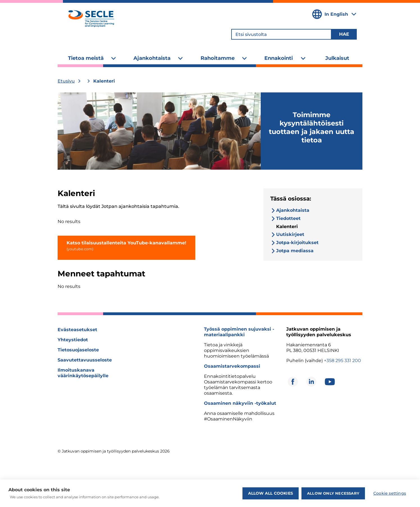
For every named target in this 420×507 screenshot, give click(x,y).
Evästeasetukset (77, 330)
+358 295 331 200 (342, 361)
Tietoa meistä (86, 58)
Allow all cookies (271, 493)
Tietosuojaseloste (78, 350)
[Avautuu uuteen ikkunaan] (293, 382)
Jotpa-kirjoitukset (297, 243)
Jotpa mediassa (295, 251)
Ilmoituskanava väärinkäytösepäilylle (83, 373)
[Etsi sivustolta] (281, 34)
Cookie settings (390, 493)
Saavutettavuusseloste (85, 360)
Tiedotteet (288, 218)
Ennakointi (279, 58)
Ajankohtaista (152, 58)
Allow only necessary (333, 493)
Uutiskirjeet (290, 234)
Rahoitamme (218, 58)
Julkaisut (337, 58)
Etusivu (66, 81)
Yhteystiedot (73, 340)
